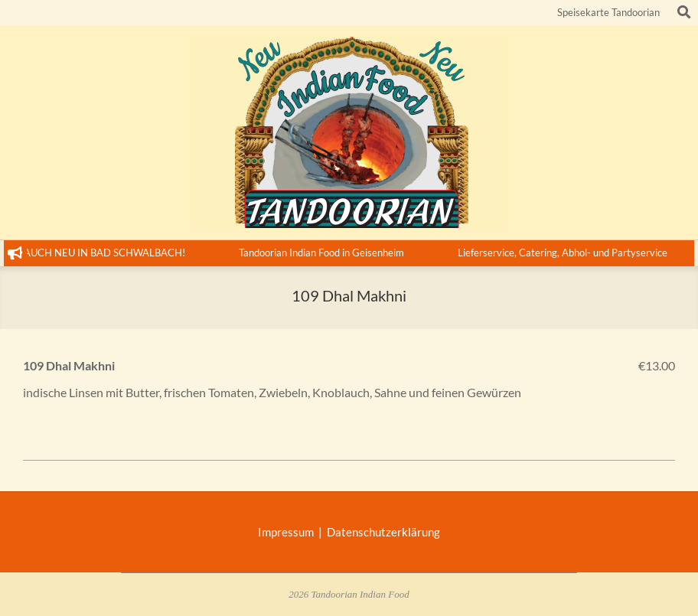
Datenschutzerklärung (383, 532)
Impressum (288, 532)
